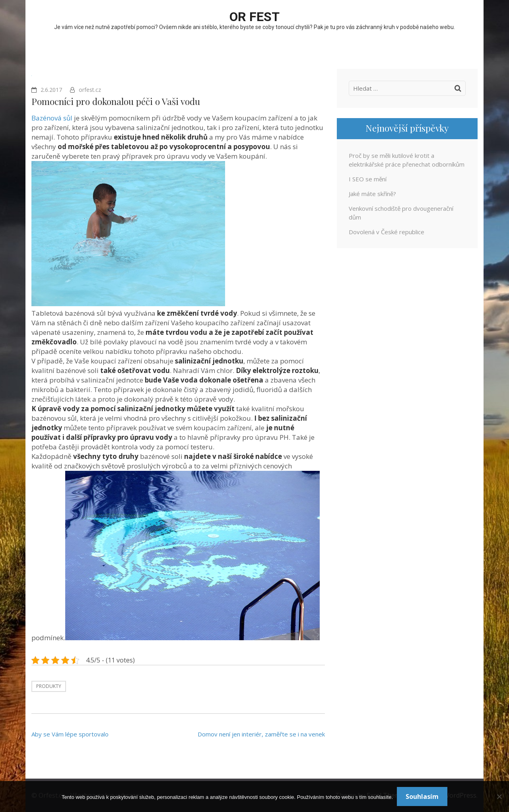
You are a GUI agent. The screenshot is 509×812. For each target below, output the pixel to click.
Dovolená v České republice (387, 232)
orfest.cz (90, 90)
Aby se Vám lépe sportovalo (70, 734)
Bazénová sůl (52, 118)
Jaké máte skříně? (372, 194)
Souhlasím (422, 796)
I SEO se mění (368, 179)
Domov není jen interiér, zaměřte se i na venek (261, 734)
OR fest (254, 17)
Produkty (49, 686)
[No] (499, 796)
